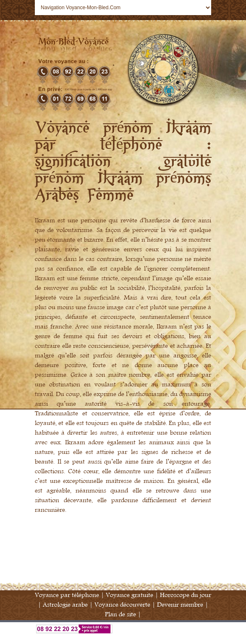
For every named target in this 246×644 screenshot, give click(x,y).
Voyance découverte (122, 605)
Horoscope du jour (186, 595)
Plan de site (120, 614)
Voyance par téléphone (67, 595)
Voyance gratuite (130, 595)
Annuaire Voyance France (123, 639)
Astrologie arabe (65, 605)
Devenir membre (180, 605)
